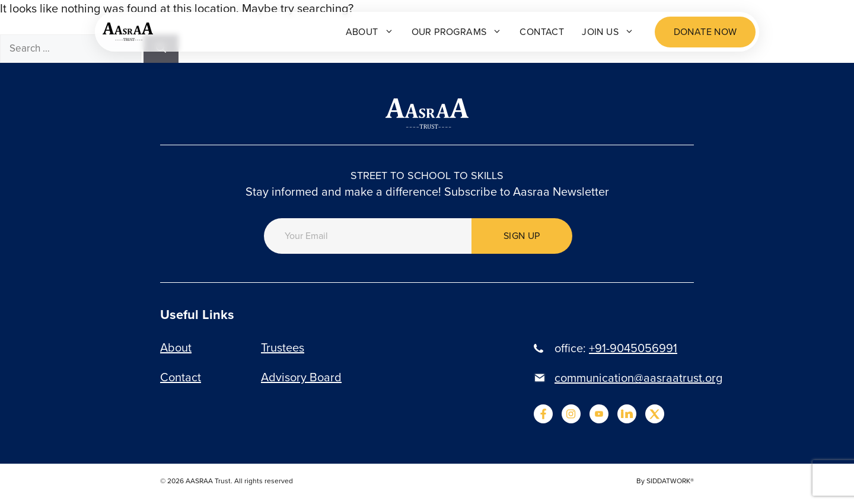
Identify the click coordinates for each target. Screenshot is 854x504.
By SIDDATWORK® (665, 481)
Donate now (705, 32)
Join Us (608, 32)
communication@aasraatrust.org (638, 378)
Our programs (457, 32)
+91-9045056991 (633, 348)
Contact (542, 32)
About (370, 32)
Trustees (283, 347)
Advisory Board (301, 377)
